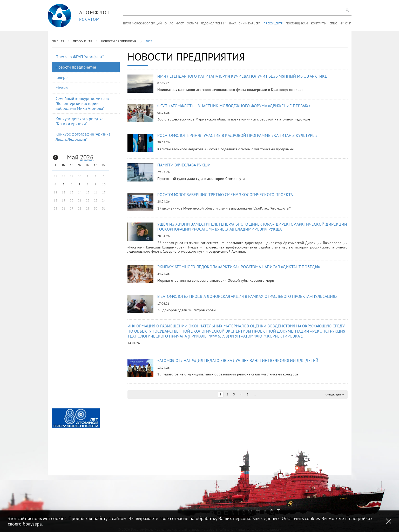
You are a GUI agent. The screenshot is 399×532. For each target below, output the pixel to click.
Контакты (319, 23)
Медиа (62, 88)
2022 (149, 41)
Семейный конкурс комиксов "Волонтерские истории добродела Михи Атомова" (82, 103)
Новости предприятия (119, 41)
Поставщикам (297, 23)
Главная (58, 41)
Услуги (192, 23)
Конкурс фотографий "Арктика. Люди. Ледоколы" (83, 136)
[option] (76, 418)
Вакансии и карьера (245, 23)
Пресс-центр (273, 23)
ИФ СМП (346, 23)
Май (73, 157)
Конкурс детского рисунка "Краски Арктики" (80, 121)
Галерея (63, 77)
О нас (169, 23)
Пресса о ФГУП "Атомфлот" (80, 57)
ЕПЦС (333, 23)
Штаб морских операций (142, 23)
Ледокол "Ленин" (214, 23)
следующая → (335, 394)
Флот (180, 23)
